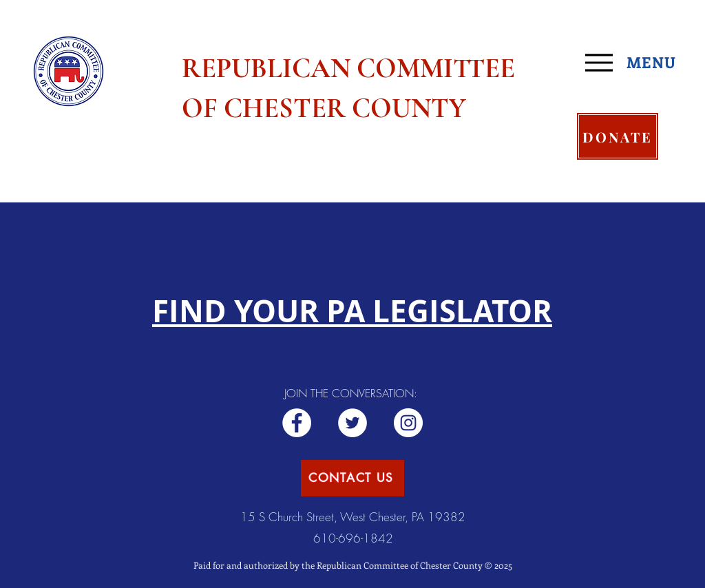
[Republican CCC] (408, 423)
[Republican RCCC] (297, 423)
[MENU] (636, 63)
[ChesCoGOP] (352, 423)
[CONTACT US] (352, 478)
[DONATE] (618, 136)
